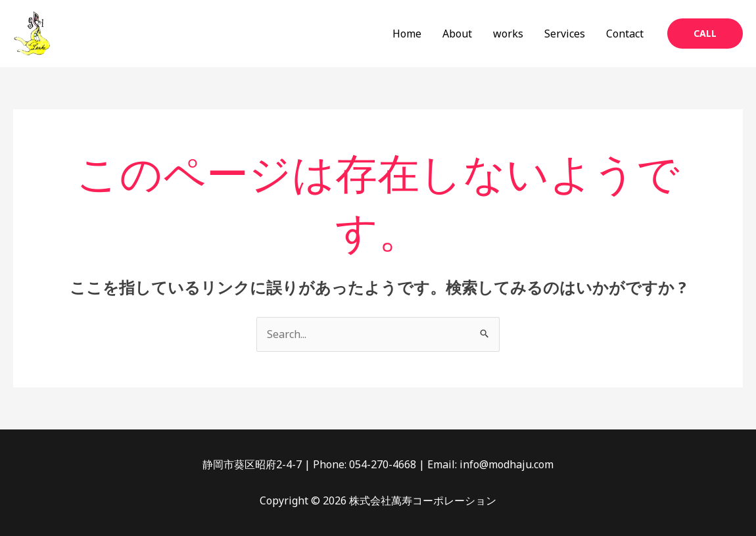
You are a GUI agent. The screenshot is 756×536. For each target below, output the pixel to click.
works (508, 34)
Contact (625, 34)
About (457, 34)
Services (565, 34)
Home (407, 34)
